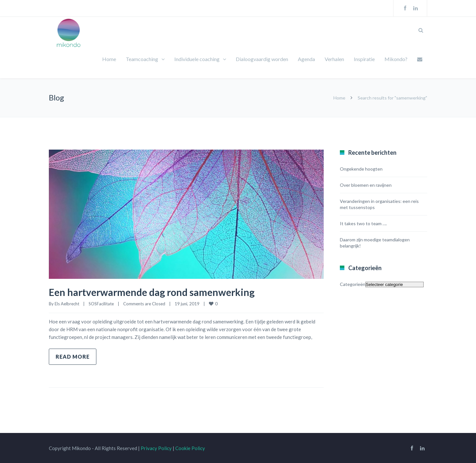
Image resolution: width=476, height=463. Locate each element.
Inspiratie (364, 59)
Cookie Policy (190, 448)
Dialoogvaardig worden (262, 59)
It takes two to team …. (363, 223)
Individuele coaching (197, 59)
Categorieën (353, 284)
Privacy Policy (156, 448)
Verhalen (334, 59)
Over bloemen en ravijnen (366, 185)
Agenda (306, 59)
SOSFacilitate (101, 304)
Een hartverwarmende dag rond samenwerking (152, 292)
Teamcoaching (142, 59)
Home (109, 59)
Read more (73, 357)
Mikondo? (396, 59)
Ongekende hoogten (361, 169)
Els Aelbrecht (67, 304)
